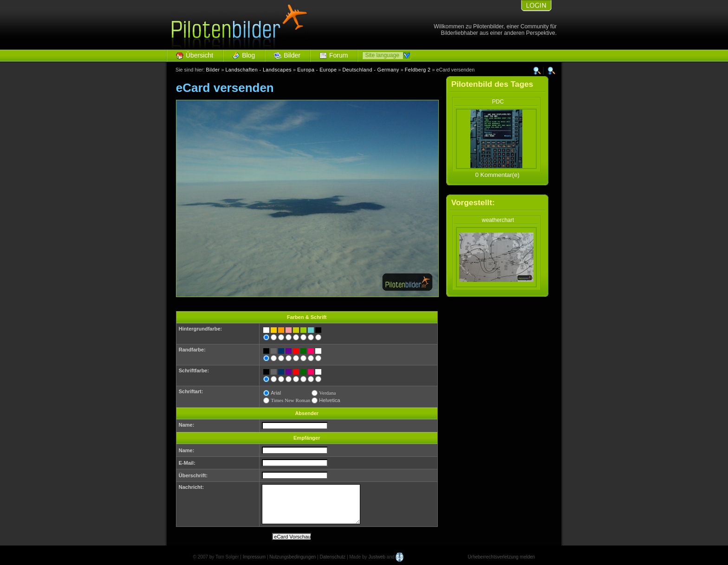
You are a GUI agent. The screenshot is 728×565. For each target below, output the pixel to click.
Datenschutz (333, 557)
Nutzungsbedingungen (292, 557)
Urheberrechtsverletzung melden (501, 557)
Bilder (292, 55)
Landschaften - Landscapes (258, 70)
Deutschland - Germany (370, 70)
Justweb (377, 557)
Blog (248, 55)
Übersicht (199, 55)
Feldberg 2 (418, 70)
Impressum (254, 557)
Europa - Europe (317, 70)
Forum (338, 55)
